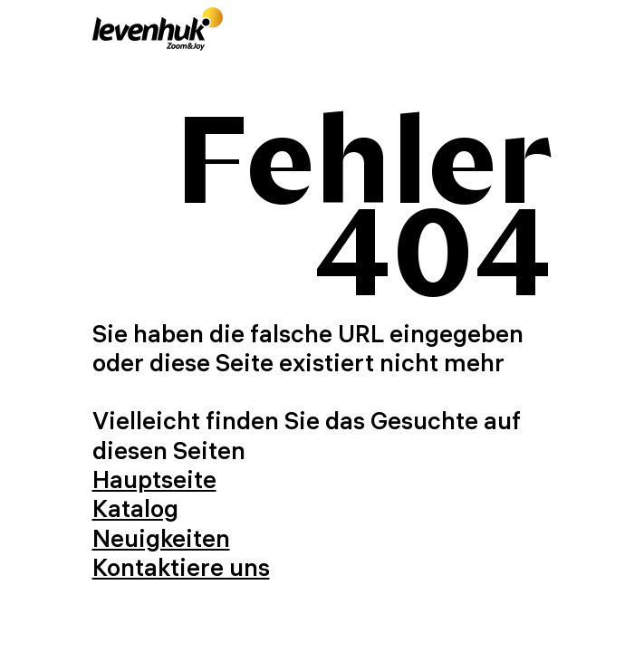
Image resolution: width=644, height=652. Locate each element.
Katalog (135, 508)
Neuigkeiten (161, 538)
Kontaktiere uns (181, 567)
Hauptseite (154, 479)
